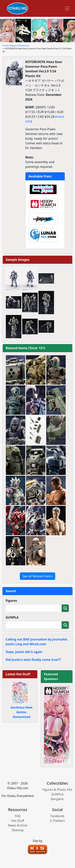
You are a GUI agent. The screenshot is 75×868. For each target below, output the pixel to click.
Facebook (57, 816)
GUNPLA (12, 617)
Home (5, 46)
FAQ (18, 816)
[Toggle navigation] (67, 8)
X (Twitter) (57, 821)
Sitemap (18, 830)
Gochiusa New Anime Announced (21, 712)
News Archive (18, 825)
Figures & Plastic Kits (20, 46)
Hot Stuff (18, 821)
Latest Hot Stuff (18, 674)
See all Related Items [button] (37, 576)
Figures (11, 601)
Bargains (57, 799)
